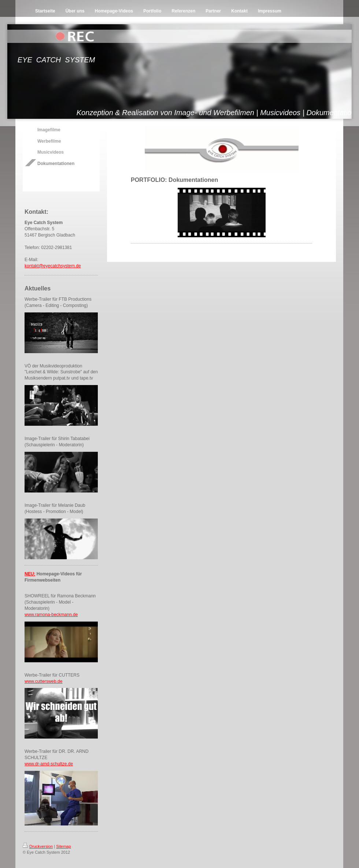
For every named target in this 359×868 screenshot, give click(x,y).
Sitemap (63, 846)
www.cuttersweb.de (43, 681)
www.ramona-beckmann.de (51, 615)
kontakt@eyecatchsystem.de (53, 266)
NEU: (30, 574)
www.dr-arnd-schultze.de (49, 764)
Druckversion (38, 846)
